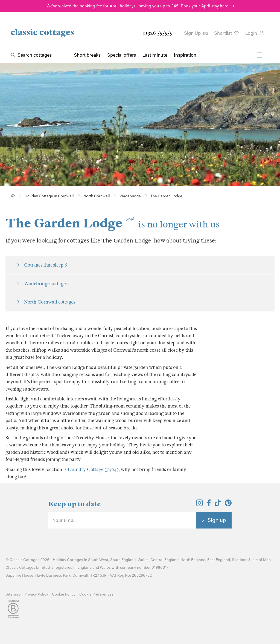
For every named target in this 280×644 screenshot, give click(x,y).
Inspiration (185, 55)
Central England (164, 560)
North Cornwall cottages (50, 302)
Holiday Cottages (68, 560)
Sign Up (196, 33)
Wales (143, 560)
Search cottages (35, 55)
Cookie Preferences (96, 594)
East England (219, 560)
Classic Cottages (24, 560)
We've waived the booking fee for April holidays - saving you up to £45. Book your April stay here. (138, 6)
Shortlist (226, 33)
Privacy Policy (36, 594)
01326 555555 (157, 33)
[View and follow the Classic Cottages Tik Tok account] (218, 505)
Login (254, 33)
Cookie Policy (64, 594)
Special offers (122, 55)
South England (123, 560)
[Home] (13, 196)
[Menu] (259, 55)
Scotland (240, 560)
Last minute (155, 55)
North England (193, 560)
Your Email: (65, 520)
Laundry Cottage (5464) (93, 470)
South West (98, 560)
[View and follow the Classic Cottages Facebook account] (209, 505)
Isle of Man (261, 560)
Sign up (217, 520)
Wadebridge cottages (46, 284)
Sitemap (13, 594)
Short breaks (87, 55)
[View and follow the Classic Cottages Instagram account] (199, 505)
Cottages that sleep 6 (46, 265)
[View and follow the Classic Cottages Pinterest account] (228, 505)
